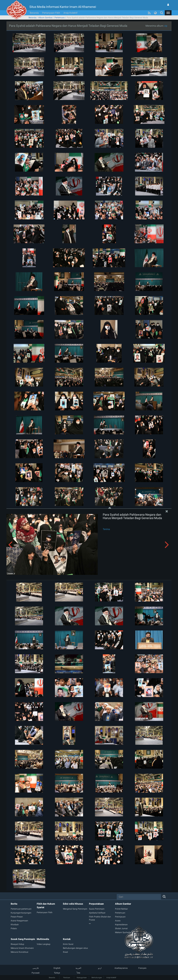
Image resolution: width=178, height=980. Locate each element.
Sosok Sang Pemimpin (23, 939)
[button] (168, 13)
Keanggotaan (82, 978)
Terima (106, 529)
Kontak (67, 939)
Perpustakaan (96, 904)
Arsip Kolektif (70, 13)
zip (166, 26)
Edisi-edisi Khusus (73, 904)
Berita (14, 904)
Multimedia (43, 939)
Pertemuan (60, 18)
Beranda (34, 13)
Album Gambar (45, 18)
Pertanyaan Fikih (51, 13)
